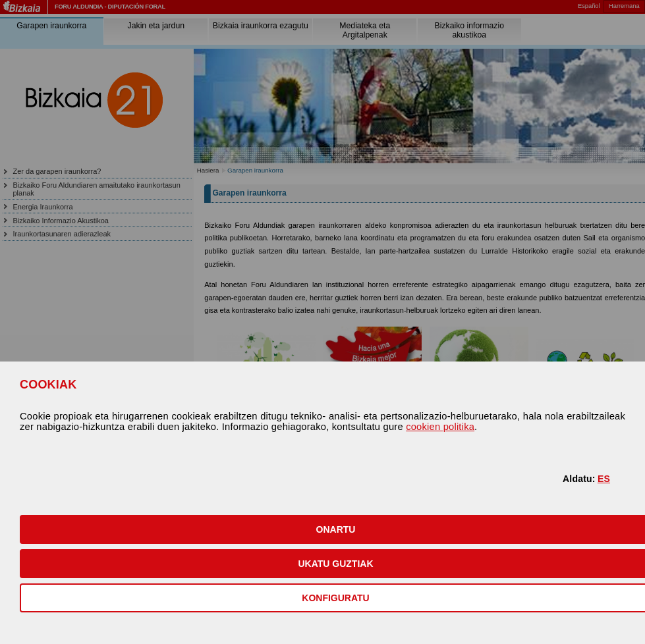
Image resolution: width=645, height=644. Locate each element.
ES (604, 479)
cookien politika (440, 427)
